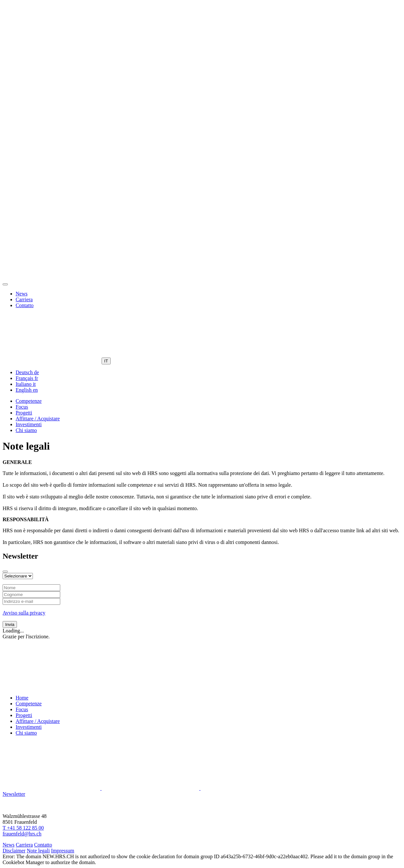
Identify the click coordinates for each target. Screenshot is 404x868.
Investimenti (29, 424)
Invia (10, 624)
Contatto (25, 305)
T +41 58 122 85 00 (23, 828)
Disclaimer (14, 851)
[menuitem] (27, 372)
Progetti (24, 413)
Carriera (24, 299)
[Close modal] (5, 572)
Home (22, 698)
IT (106, 361)
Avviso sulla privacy (24, 613)
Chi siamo (26, 430)
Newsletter (14, 794)
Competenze (29, 401)
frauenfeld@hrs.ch (22, 834)
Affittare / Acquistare (38, 419)
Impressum (63, 851)
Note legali (38, 851)
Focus (22, 407)
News (21, 294)
